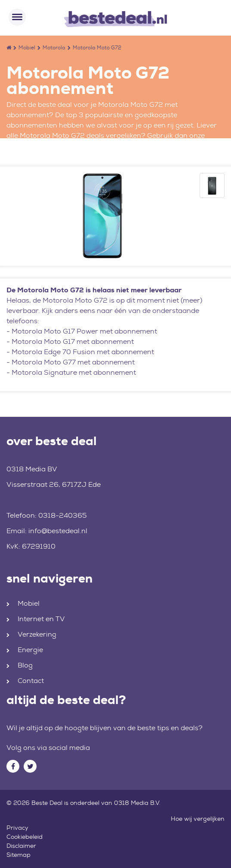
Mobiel (27, 48)
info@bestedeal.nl (58, 531)
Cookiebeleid (25, 837)
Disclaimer (21, 846)
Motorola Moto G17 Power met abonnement (84, 331)
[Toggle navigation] (17, 17)
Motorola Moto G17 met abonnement (73, 341)
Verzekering (37, 634)
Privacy (17, 828)
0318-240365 (63, 515)
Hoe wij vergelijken (198, 819)
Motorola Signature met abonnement (74, 372)
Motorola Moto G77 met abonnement (73, 362)
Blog (25, 665)
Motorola (54, 48)
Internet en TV (41, 619)
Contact (31, 681)
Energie (30, 650)
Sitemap (18, 855)
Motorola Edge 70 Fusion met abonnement (83, 352)
